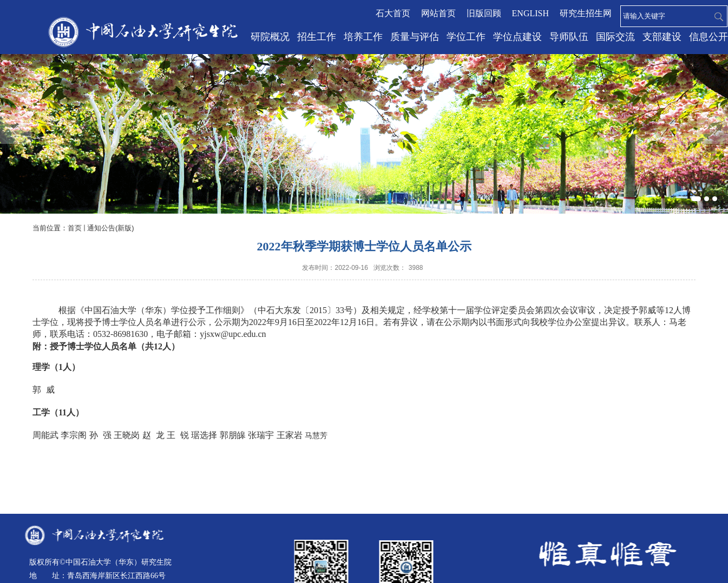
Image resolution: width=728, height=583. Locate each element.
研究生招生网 (586, 13)
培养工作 (363, 37)
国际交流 (615, 37)
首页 (75, 228)
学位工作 (466, 37)
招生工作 (317, 37)
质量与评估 (415, 37)
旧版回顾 (484, 13)
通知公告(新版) (111, 228)
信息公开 (709, 37)
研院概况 (270, 37)
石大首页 (393, 13)
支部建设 (662, 37)
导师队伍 (569, 37)
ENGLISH (530, 13)
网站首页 (438, 13)
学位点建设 (517, 37)
